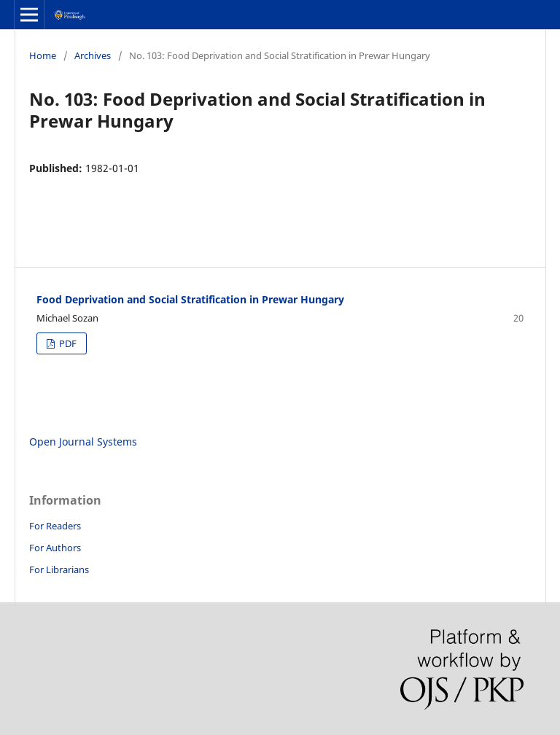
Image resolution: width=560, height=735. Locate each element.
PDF (67, 343)
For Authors (55, 548)
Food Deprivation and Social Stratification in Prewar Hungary (190, 299)
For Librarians (59, 569)
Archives (93, 55)
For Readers (55, 526)
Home (43, 55)
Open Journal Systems (83, 442)
